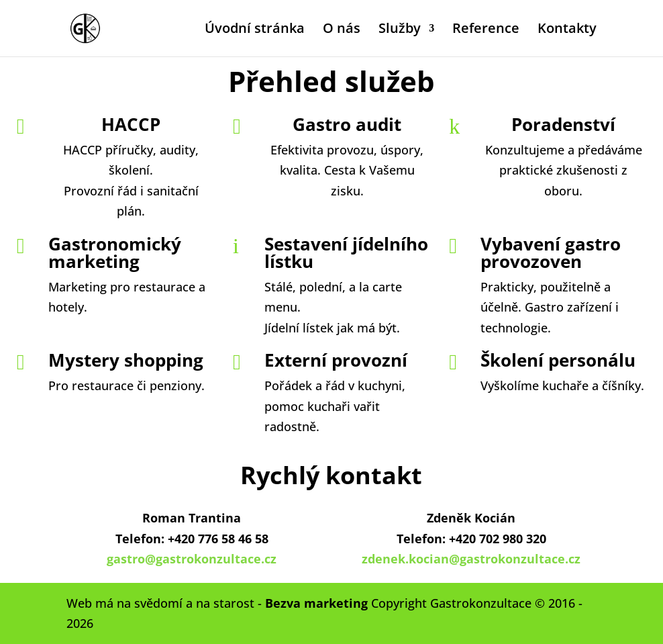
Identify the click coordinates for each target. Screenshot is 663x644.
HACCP (131, 124)
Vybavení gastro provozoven (551, 252)
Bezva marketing (316, 603)
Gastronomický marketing (115, 252)
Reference (486, 30)
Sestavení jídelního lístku (346, 252)
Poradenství (563, 124)
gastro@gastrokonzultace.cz (192, 559)
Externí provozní (336, 360)
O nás (342, 30)
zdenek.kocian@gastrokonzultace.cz (471, 559)
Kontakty (567, 30)
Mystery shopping (126, 360)
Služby (400, 30)
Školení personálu (558, 360)
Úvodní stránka (255, 30)
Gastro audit (347, 124)
